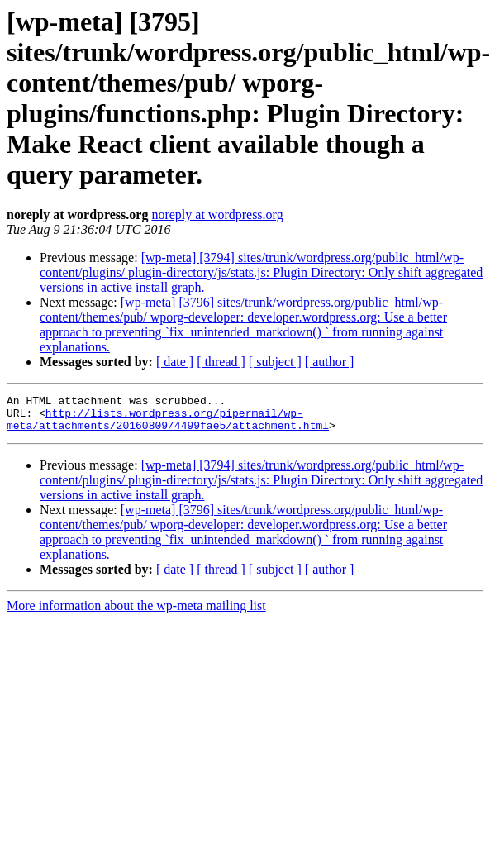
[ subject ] (275, 362)
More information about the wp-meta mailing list (136, 613)
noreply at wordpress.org (217, 215)
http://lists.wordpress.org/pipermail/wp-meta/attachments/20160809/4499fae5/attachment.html (168, 425)
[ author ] (330, 362)
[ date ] (175, 362)
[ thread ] (221, 362)
